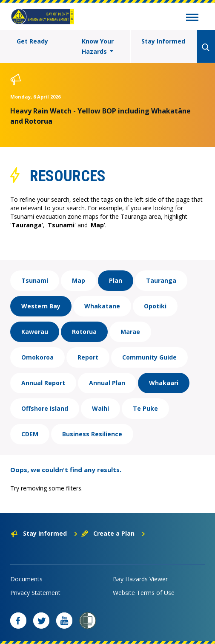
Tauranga (161, 280)
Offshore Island (45, 408)
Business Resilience (92, 434)
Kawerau (35, 332)
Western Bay (41, 306)
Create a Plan (113, 533)
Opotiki (155, 306)
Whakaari (164, 383)
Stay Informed (163, 41)
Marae (130, 332)
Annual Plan (107, 383)
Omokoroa (37, 357)
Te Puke (145, 408)
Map (79, 280)
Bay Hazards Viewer (140, 579)
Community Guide (149, 357)
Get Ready (32, 41)
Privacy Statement (35, 593)
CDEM (30, 434)
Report (88, 357)
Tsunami (35, 280)
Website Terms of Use (144, 593)
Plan (116, 280)
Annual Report (43, 383)
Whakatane (102, 306)
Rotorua (84, 332)
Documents (26, 579)
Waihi (100, 408)
